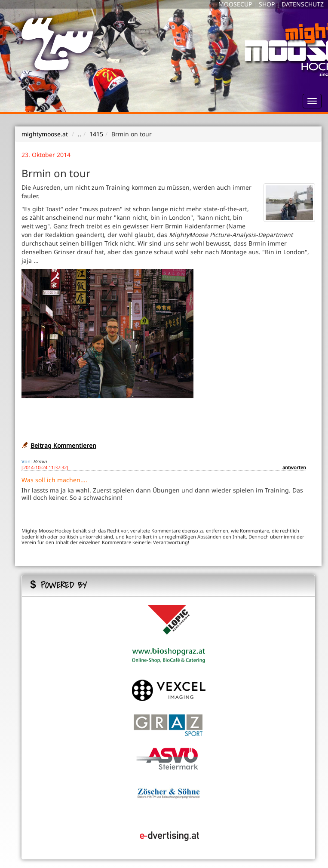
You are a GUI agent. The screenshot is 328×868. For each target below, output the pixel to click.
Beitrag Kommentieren (63, 445)
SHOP (267, 4)
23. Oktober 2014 (46, 155)
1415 (96, 134)
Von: (27, 461)
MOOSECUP (235, 4)
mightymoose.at (45, 134)
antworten (294, 467)
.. (80, 134)
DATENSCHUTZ (303, 4)
